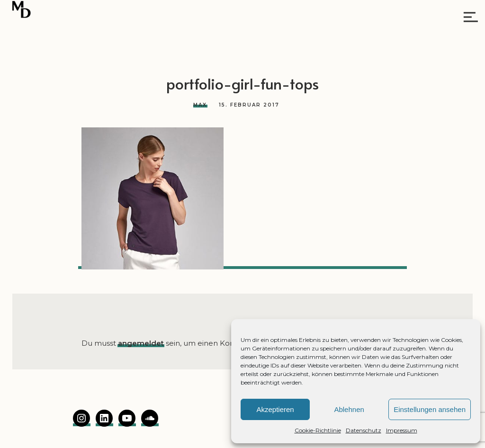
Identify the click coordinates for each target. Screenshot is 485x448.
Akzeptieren (275, 409)
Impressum (402, 430)
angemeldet (141, 343)
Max (200, 105)
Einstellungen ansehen (430, 409)
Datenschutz (364, 430)
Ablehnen (349, 409)
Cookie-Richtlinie (318, 430)
